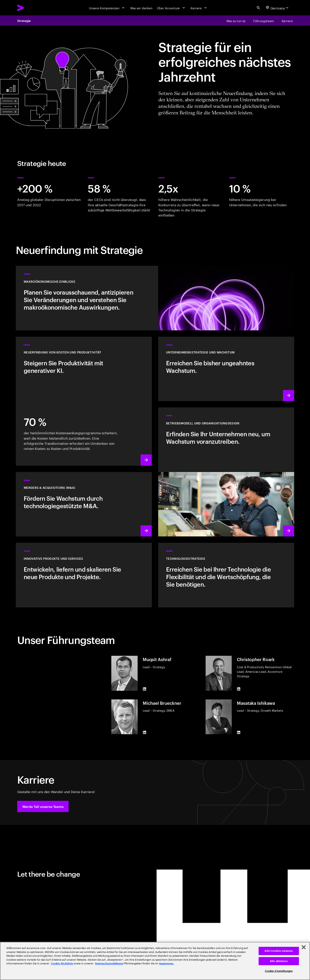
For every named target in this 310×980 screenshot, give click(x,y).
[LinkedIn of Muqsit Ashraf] (144, 689)
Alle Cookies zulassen (279, 951)
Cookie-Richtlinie (62, 964)
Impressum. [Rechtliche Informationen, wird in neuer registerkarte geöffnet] (167, 964)
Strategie (24, 21)
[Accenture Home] (30, 8)
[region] (155, 961)
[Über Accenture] (171, 8)
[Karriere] (199, 8)
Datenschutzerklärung (109, 964)
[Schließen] (304, 947)
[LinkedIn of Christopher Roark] (239, 689)
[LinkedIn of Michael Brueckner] (144, 732)
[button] (43, 806)
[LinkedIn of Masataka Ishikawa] (239, 732)
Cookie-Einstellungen (279, 971)
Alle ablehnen (279, 961)
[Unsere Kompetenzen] (107, 8)
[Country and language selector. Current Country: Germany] (278, 8)
